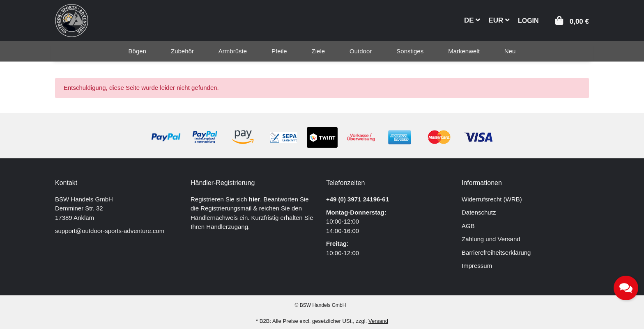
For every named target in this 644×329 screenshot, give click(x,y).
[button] (528, 20)
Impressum (477, 266)
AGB (468, 226)
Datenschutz (479, 212)
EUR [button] (499, 20)
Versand (378, 321)
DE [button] (472, 20)
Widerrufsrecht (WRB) (492, 199)
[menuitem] (137, 51)
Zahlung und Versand (491, 239)
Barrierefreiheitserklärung (496, 252)
